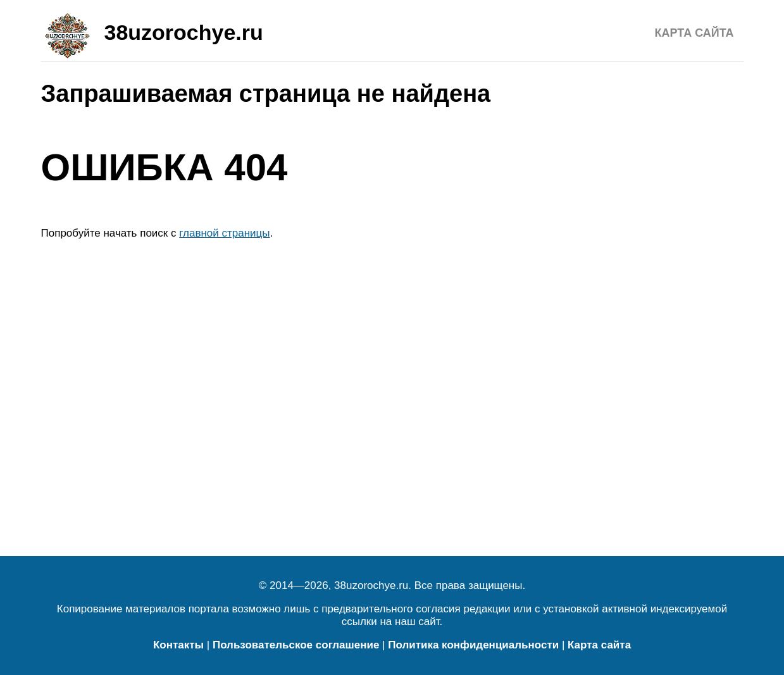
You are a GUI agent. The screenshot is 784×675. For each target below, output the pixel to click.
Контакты (178, 645)
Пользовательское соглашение (296, 645)
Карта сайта (694, 33)
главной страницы (224, 233)
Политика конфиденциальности (473, 645)
